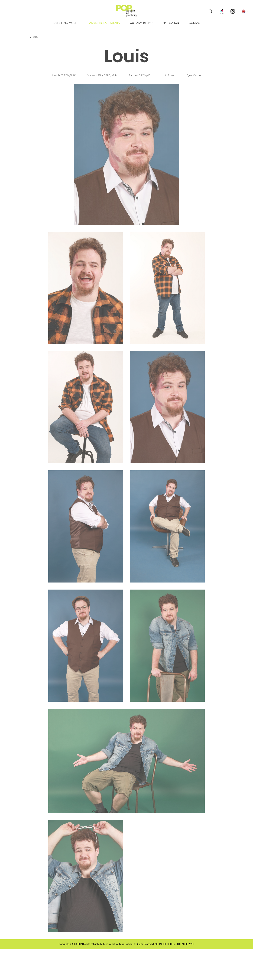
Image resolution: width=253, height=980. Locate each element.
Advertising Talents (105, 23)
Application (171, 23)
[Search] (197, 11)
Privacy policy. (111, 944)
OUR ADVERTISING (141, 23)
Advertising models (66, 23)
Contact (195, 23)
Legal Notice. (126, 944)
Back (33, 37)
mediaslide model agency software (175, 944)
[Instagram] (233, 11)
